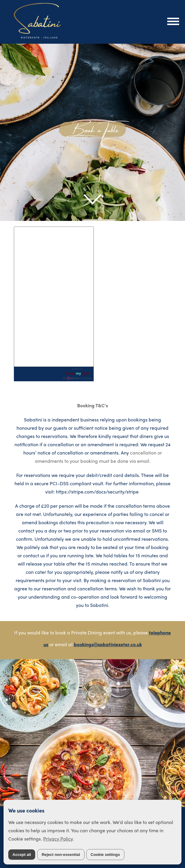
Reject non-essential (61, 855)
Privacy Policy (58, 839)
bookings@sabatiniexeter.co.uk (108, 644)
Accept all (22, 855)
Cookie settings (105, 855)
